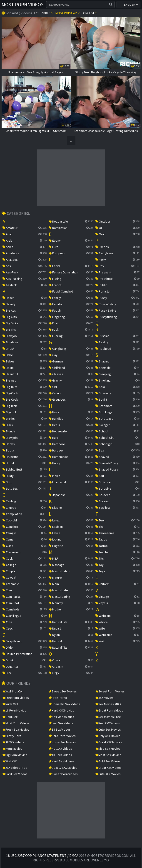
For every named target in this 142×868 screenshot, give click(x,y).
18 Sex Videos (60, 729)
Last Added (44, 13)
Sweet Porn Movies (110, 691)
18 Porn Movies (14, 710)
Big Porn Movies (15, 755)
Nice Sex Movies (108, 749)
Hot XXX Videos (60, 749)
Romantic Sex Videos (65, 704)
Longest (89, 13)
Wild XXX (10, 761)
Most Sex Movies (108, 755)
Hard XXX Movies (61, 710)
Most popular (67, 13)
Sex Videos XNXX (61, 717)
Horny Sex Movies (62, 742)
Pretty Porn (12, 736)
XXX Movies (105, 698)
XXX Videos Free (15, 768)
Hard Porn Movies (62, 736)
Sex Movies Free (108, 717)
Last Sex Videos (61, 723)
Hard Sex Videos (15, 774)
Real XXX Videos (108, 723)
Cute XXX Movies (108, 774)
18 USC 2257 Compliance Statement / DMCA (42, 856)
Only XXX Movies (108, 736)
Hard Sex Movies (62, 761)
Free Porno (58, 698)
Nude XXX (10, 704)
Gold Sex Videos (108, 761)
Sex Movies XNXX (108, 704)
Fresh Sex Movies (16, 729)
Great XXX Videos (108, 768)
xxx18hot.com (13, 691)
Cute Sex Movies (108, 729)
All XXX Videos (13, 742)
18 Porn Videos (60, 755)
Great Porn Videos (109, 710)
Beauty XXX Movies (63, 768)
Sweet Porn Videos (63, 774)
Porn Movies (12, 749)
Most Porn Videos (23, 5)
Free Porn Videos (16, 698)
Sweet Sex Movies (63, 691)
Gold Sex (10, 717)
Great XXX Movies (109, 742)
